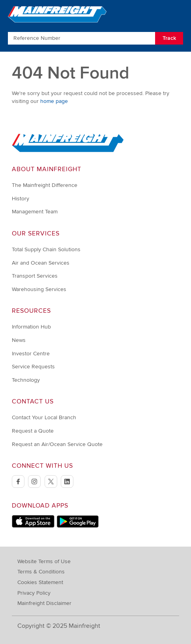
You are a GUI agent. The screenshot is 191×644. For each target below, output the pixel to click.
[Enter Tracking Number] (81, 38)
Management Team (35, 212)
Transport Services (35, 276)
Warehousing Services (39, 289)
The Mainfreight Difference (45, 185)
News (19, 340)
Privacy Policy (34, 593)
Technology (26, 380)
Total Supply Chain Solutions (46, 249)
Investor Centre (31, 354)
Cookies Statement (40, 582)
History (21, 199)
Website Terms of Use (44, 561)
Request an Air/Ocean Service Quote (57, 444)
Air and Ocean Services (41, 263)
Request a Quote (33, 431)
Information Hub (31, 327)
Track (169, 38)
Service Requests (33, 367)
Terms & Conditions (41, 572)
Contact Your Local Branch (44, 417)
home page (54, 101)
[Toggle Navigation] (176, 14)
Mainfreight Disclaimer (44, 603)
